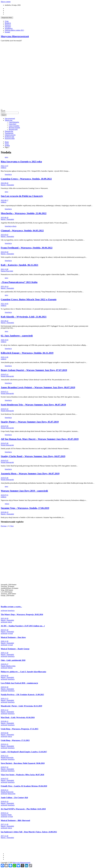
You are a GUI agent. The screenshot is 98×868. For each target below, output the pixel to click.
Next (12, 526)
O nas (7, 21)
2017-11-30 (5, 824)
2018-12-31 (5, 756)
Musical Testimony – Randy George (15, 649)
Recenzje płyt (13, 129)
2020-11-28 (5, 653)
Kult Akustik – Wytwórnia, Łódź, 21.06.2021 (24, 317)
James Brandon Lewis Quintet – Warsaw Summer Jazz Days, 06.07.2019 (38, 387)
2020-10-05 (5, 340)
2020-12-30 (5, 641)
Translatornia (9, 133)
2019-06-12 (5, 721)
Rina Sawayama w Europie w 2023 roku (21, 161)
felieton (10, 668)
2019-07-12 (5, 374)
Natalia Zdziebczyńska (8, 666)
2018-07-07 (5, 779)
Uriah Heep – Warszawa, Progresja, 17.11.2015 (20, 729)
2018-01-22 (5, 813)
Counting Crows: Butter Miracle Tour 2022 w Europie (29, 299)
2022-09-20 (5, 183)
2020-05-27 (5, 664)
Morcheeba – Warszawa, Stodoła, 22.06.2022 (24, 213)
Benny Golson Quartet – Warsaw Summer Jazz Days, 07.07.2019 (34, 370)
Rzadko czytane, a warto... (11, 607)
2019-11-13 (5, 698)
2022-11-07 (5, 166)
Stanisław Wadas (6, 815)
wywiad (10, 633)
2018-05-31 (5, 790)
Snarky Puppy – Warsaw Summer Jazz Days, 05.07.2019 (30, 422)
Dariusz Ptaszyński (7, 271)
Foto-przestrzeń (10, 118)
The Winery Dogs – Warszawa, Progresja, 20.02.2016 (22, 614)
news (6, 157)
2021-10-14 (5, 286)
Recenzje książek (14, 128)
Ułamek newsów (10, 135)
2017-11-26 (5, 836)
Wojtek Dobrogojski (7, 376)
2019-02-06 (5, 733)
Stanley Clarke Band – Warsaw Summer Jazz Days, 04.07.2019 (33, 456)
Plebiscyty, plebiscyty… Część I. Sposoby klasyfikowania (23, 672)
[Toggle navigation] (2, 110)
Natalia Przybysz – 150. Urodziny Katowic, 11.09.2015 (22, 695)
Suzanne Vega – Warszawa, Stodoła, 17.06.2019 (25, 508)
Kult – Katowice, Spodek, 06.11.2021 (20, 265)
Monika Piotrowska (7, 757)
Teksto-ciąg (9, 120)
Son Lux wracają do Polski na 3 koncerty (22, 196)
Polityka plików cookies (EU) (14, 30)
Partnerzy (8, 25)
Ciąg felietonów (14, 122)
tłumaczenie (11, 794)
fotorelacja (8, 174)
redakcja (4, 168)
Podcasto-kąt (9, 131)
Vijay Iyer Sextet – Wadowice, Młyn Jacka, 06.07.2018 (22, 775)
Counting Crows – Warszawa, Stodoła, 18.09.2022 (26, 179)
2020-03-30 (5, 687)
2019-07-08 (5, 443)
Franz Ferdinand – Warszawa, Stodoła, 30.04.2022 (27, 248)
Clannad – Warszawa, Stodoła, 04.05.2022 (22, 230)
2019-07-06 (5, 478)
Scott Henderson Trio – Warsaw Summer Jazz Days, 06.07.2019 (33, 405)
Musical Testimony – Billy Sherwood (15, 820)
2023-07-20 (5, 630)
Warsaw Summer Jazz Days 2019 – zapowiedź (24, 491)
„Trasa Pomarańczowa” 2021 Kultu (19, 282)
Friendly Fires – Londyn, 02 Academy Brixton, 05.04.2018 (24, 786)
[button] (49, 598)
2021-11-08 (5, 269)
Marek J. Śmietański (7, 185)
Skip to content (6, 2)
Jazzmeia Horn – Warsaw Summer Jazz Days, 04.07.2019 (30, 473)
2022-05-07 (5, 235)
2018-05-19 (5, 801)
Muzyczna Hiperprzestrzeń (15, 36)
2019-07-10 (5, 409)
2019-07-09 (5, 426)
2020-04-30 (5, 676)
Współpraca (9, 28)
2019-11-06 (5, 357)
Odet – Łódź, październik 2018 (13, 660)
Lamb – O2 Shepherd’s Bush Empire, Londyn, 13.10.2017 (24, 752)
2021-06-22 (5, 321)
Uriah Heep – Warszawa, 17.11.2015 (15, 740)
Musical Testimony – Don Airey (13, 637)
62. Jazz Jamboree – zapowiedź (17, 336)
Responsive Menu (7, 18)
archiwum (4, 611)
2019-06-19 (5, 512)
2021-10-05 (5, 304)
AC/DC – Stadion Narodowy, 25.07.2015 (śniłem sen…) (23, 626)
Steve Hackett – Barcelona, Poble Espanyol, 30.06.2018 (23, 763)
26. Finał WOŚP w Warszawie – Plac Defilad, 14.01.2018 (23, 809)
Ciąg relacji (13, 124)
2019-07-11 (5, 392)
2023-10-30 (5, 618)
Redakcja (8, 23)
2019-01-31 (5, 744)
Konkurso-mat (9, 137)
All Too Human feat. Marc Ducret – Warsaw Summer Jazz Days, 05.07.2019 (40, 439)
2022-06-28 (5, 218)
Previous (4, 526)
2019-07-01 (5, 495)
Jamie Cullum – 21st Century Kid (14, 798)
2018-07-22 (5, 767)
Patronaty (8, 27)
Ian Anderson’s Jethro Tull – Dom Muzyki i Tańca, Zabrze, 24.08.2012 (29, 832)
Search (3, 111)
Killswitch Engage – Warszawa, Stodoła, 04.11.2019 (27, 353)
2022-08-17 (5, 200)
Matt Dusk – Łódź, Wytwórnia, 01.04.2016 (18, 717)
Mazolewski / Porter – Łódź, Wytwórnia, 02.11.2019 (21, 706)
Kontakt (7, 32)
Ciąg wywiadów (14, 126)
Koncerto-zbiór (10, 138)
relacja (14, 226)
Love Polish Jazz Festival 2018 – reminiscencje (19, 683)
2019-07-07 (5, 461)
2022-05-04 (5, 252)
